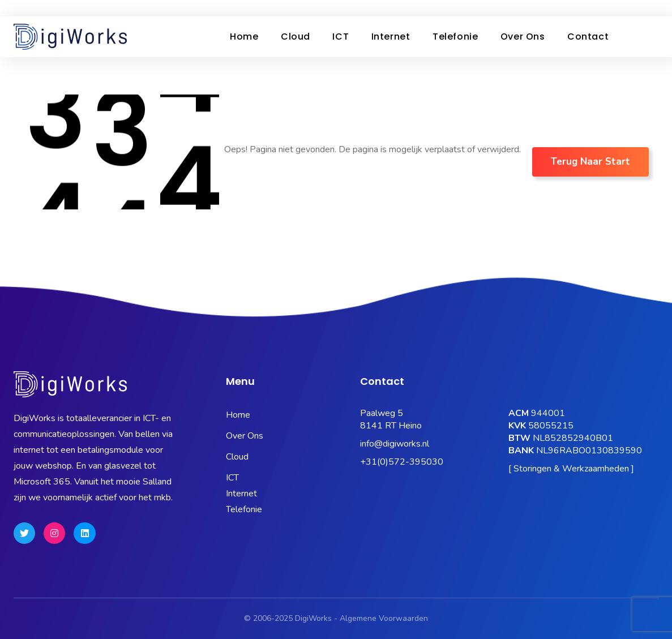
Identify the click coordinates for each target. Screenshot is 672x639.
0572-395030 (47, 8)
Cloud (299, 37)
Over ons (537, 37)
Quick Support (626, 8)
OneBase (494, 8)
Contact (605, 37)
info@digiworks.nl (395, 444)
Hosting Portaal (555, 8)
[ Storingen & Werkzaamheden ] (571, 469)
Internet (400, 37)
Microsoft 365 (396, 8)
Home (245, 37)
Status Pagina (328, 8)
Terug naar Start (590, 162)
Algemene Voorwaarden (384, 618)
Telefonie (466, 37)
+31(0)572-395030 (402, 462)
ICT (347, 37)
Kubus (450, 8)
